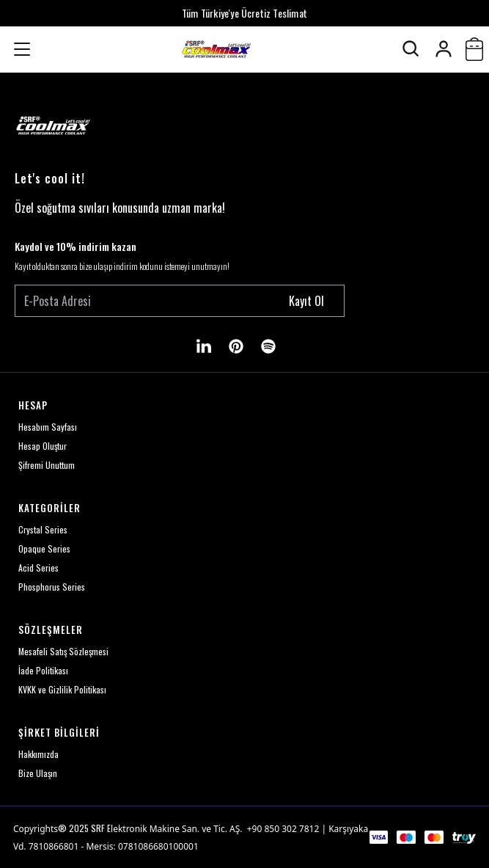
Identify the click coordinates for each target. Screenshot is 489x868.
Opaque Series (44, 548)
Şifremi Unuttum (47, 465)
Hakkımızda (38, 754)
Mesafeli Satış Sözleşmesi (63, 651)
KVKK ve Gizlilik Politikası (62, 689)
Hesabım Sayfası (48, 427)
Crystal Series (43, 529)
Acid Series (38, 568)
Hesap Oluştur (43, 446)
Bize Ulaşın (38, 773)
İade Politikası (43, 670)
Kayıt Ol (306, 301)
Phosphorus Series (52, 587)
